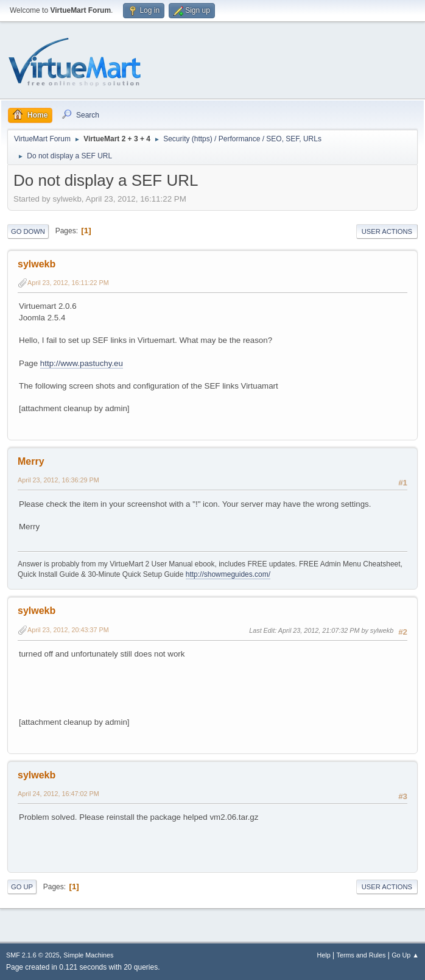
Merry (31, 461)
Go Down (28, 231)
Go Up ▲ (405, 955)
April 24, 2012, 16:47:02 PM (58, 794)
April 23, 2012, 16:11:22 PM (68, 283)
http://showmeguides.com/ (228, 574)
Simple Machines (88, 955)
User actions (387, 231)
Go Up (22, 887)
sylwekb (37, 264)
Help (324, 955)
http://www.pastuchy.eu (82, 363)
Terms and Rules (361, 955)
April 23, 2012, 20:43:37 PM (68, 630)
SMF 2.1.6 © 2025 (33, 955)
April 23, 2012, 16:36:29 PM (58, 480)
